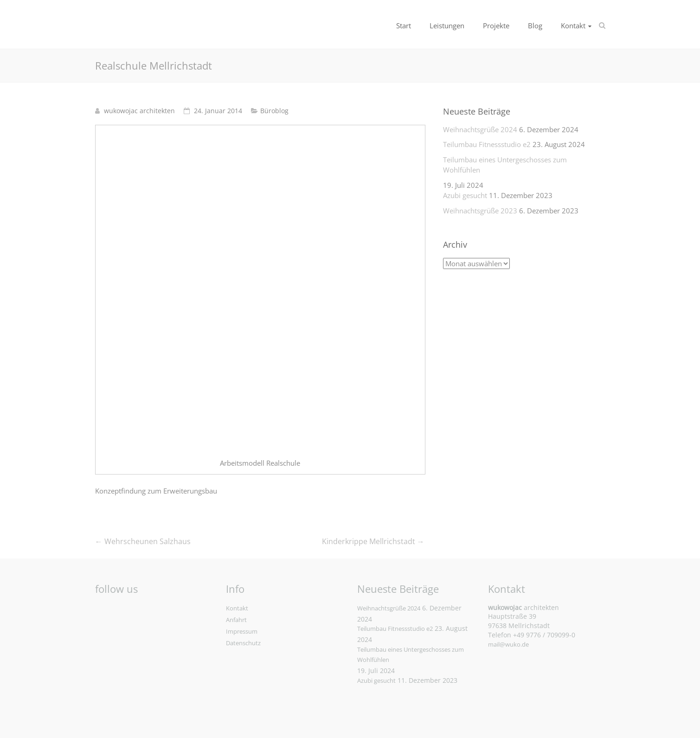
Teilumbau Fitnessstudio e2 (487, 144)
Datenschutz (243, 643)
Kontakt (573, 26)
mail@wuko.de (508, 644)
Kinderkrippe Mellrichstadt (373, 541)
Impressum (242, 631)
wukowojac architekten (139, 111)
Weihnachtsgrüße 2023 (480, 211)
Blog (535, 26)
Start (404, 26)
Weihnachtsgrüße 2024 (480, 129)
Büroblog (274, 111)
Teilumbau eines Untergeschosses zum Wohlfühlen (505, 165)
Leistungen (447, 26)
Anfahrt (236, 620)
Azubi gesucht (465, 195)
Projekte (496, 26)
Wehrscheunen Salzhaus (143, 541)
